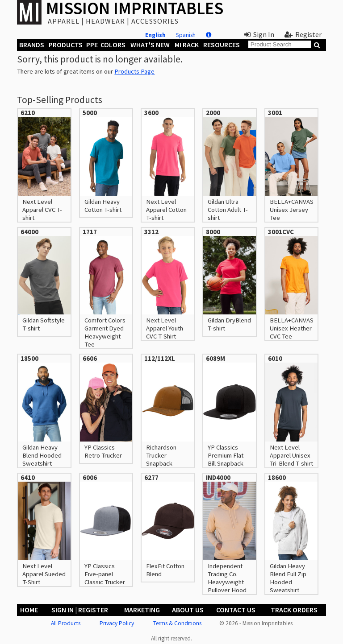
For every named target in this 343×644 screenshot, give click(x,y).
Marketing (142, 610)
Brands (32, 45)
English (155, 35)
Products (66, 45)
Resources (222, 45)
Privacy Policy (117, 623)
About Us (188, 610)
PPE (92, 45)
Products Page (134, 71)
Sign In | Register (80, 610)
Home (29, 610)
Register (303, 34)
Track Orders (294, 610)
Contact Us (236, 610)
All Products (66, 623)
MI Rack (187, 45)
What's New (150, 45)
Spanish (186, 35)
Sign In (259, 34)
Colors (113, 45)
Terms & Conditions (177, 623)
